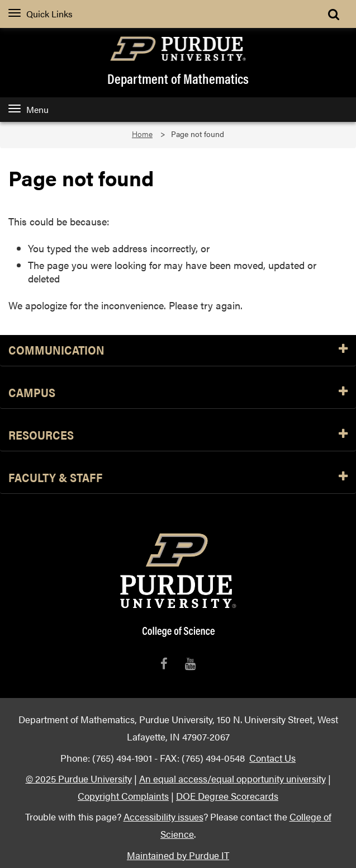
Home (142, 134)
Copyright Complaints (123, 796)
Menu (29, 109)
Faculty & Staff (178, 478)
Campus (178, 393)
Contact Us (272, 758)
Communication (178, 350)
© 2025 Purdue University (79, 778)
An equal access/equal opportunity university (232, 778)
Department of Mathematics (178, 78)
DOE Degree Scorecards (227, 796)
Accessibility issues (163, 816)
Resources (178, 435)
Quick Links (41, 14)
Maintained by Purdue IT (178, 855)
